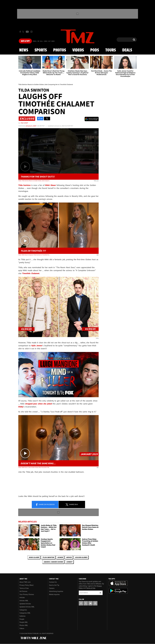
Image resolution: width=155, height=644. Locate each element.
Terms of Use (24, 588)
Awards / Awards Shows (53, 562)
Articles (22, 598)
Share (45, 505)
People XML (24, 622)
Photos (60, 50)
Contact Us (53, 582)
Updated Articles (25, 604)
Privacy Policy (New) (27, 585)
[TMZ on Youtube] (27, 32)
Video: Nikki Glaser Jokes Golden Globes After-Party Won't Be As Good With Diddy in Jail (34, 467)
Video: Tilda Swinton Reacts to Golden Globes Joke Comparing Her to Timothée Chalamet (34, 181)
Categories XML (25, 613)
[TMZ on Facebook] (20, 32)
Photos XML (24, 625)
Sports (41, 50)
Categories (23, 610)
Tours (111, 50)
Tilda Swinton (48, 557)
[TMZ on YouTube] (90, 603)
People (22, 619)
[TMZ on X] (23, 32)
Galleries (23, 616)
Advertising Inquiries (56, 591)
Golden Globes (81, 557)
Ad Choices (23, 591)
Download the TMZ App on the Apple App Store (118, 583)
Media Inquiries (54, 594)
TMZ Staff (24, 123)
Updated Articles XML (27, 607)
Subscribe (100, 593)
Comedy (69, 562)
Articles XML (24, 601)
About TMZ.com (25, 582)
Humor (60, 557)
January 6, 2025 (31, 126)
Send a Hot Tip (54, 585)
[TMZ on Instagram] (31, 32)
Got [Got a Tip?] (25, 41)
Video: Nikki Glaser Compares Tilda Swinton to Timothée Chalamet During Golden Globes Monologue (34, 255)
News (24, 50)
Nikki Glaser (34, 557)
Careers (52, 588)
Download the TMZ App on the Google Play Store (118, 591)
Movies (69, 557)
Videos (78, 50)
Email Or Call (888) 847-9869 (44, 41)
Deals (127, 50)
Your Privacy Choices (27, 594)
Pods (95, 50)
